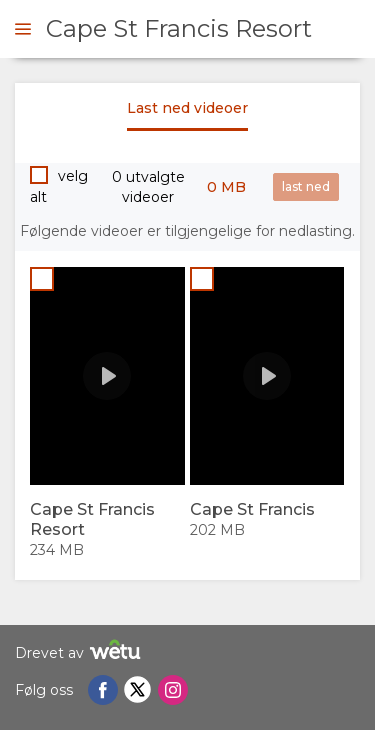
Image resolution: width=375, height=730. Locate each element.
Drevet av (80, 652)
